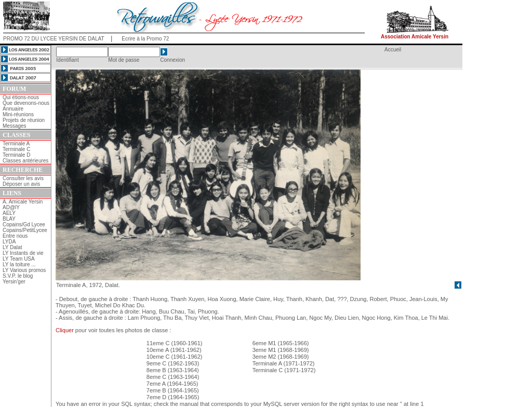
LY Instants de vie (23, 253)
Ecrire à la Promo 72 (145, 39)
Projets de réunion (24, 120)
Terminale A (16, 144)
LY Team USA (19, 259)
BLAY (9, 219)
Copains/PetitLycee (25, 230)
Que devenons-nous (26, 103)
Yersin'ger (14, 282)
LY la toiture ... (19, 264)
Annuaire (13, 109)
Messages (15, 126)
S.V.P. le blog (18, 276)
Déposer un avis (21, 184)
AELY (9, 213)
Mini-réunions (18, 114)
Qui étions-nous (21, 97)
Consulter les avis (23, 178)
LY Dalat (12, 247)
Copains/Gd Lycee (24, 225)
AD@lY (11, 207)
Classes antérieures (25, 161)
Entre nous (15, 236)
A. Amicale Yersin (23, 202)
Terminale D (16, 155)
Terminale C (16, 149)
